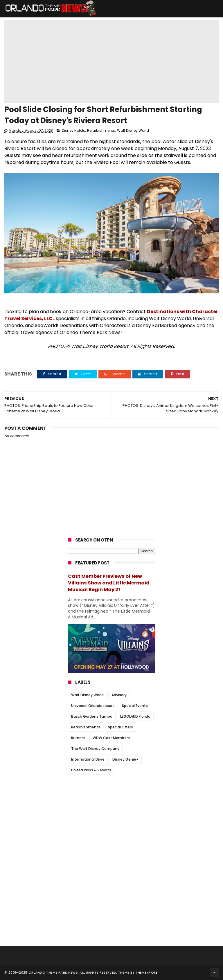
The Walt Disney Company (95, 749)
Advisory (119, 695)
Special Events (135, 706)
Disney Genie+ (125, 760)
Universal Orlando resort (93, 706)
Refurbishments (101, 131)
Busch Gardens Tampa (92, 717)
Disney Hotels (73, 131)
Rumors (78, 738)
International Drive (88, 760)
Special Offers (121, 728)
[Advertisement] (111, 816)
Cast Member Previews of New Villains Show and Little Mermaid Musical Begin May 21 (109, 583)
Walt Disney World (133, 131)
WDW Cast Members (111, 738)
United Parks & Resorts (91, 771)
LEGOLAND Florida (135, 717)
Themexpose (146, 973)
